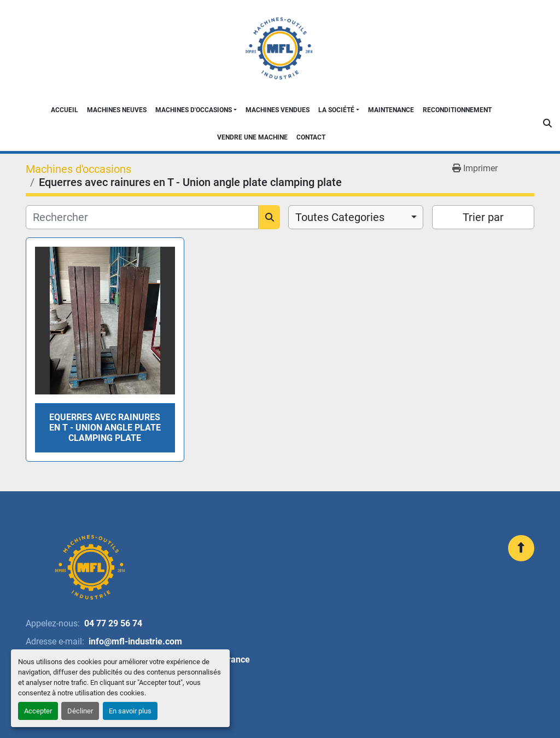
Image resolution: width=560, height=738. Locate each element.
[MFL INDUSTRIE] (89, 567)
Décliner (80, 711)
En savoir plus (130, 711)
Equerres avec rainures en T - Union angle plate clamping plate (105, 428)
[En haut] (521, 548)
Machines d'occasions (194, 110)
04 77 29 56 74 (113, 623)
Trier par (483, 217)
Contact (311, 137)
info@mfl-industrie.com (135, 641)
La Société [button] (336, 110)
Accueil (65, 110)
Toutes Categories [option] (340, 217)
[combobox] (356, 217)
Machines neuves (117, 110)
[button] (196, 110)
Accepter (38, 711)
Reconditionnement (457, 110)
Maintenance (391, 110)
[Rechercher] (142, 217)
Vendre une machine (252, 137)
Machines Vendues (278, 110)
